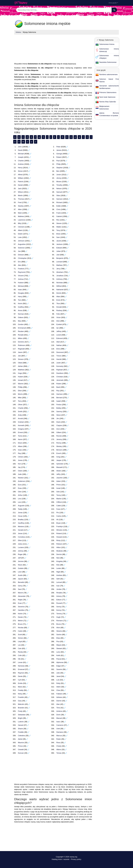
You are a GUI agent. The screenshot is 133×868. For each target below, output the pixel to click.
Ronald (21, 335)
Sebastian (22, 715)
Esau (20, 488)
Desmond (60, 352)
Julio (58, 673)
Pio (58, 513)
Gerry (20, 586)
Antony (59, 596)
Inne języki (113, 3)
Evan (20, 603)
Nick (58, 558)
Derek (20, 676)
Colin (20, 655)
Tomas (59, 753)
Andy (20, 415)
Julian (59, 251)
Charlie (21, 408)
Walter (59, 227)
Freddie (21, 732)
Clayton (59, 425)
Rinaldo (59, 593)
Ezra (20, 485)
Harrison (60, 394)
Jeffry (58, 474)
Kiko (58, 565)
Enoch (59, 453)
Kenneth (21, 425)
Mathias (59, 265)
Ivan (58, 586)
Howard (59, 537)
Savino (59, 635)
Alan (58, 704)
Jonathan (60, 276)
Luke (20, 237)
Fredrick (21, 269)
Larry (58, 652)
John (20, 147)
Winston (59, 530)
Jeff (19, 558)
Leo (19, 645)
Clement (21, 227)
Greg (58, 457)
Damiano (60, 732)
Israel (58, 488)
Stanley (21, 206)
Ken (20, 464)
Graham (21, 422)
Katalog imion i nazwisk (61, 859)
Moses (59, 182)
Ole (19, 659)
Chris (58, 209)
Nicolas (21, 628)
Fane (58, 509)
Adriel (20, 739)
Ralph (20, 600)
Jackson (59, 244)
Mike (20, 398)
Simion (21, 638)
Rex (58, 220)
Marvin (21, 593)
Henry (20, 168)
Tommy (59, 614)
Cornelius (22, 537)
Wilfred (59, 286)
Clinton (21, 457)
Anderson (22, 481)
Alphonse (60, 662)
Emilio (20, 683)
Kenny (59, 610)
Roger (20, 554)
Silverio (59, 631)
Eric (19, 262)
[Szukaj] (114, 10)
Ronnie (59, 436)
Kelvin (20, 614)
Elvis (58, 349)
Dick (58, 321)
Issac (20, 450)
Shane (20, 729)
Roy (58, 391)
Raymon (21, 673)
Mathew (21, 216)
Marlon (59, 499)
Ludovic (21, 722)
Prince (20, 746)
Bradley (21, 520)
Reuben (21, 331)
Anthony (59, 279)
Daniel (20, 185)
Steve (59, 415)
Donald (59, 307)
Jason (20, 352)
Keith (58, 655)
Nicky (20, 694)
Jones (20, 460)
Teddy (20, 509)
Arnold (20, 419)
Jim (58, 419)
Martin (20, 196)
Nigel (58, 572)
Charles (21, 161)
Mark (20, 213)
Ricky (58, 540)
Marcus (59, 736)
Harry (20, 297)
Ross (58, 743)
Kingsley (60, 561)
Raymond (22, 272)
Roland (59, 533)
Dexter (21, 617)
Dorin (58, 715)
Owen (20, 471)
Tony (58, 230)
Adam (59, 481)
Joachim (60, 478)
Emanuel (21, 669)
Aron (58, 429)
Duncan (21, 753)
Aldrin (59, 687)
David (20, 150)
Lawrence (22, 220)
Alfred (20, 175)
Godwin (21, 568)
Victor (59, 317)
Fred (20, 202)
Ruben (59, 384)
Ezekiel (59, 324)
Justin (59, 363)
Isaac (20, 290)
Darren (59, 701)
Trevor (59, 356)
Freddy (21, 690)
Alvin (58, 628)
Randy (20, 652)
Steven (59, 223)
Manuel (59, 718)
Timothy (59, 185)
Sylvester (60, 464)
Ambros (59, 711)
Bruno (59, 624)
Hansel (21, 725)
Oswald (21, 750)
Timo (58, 708)
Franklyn (60, 527)
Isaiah (59, 401)
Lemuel (59, 582)
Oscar (20, 516)
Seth (58, 579)
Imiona (18, 32)
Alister (59, 471)
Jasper (59, 460)
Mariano (21, 527)
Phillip (20, 387)
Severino (21, 607)
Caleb (59, 506)
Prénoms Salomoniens (108, 92)
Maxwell (59, 467)
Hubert (21, 377)
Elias (58, 638)
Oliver (20, 405)
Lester (59, 568)
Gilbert (59, 432)
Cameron (60, 725)
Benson (59, 450)
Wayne (59, 645)
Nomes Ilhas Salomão (108, 102)
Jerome (21, 561)
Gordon (21, 324)
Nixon (20, 565)
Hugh (58, 617)
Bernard (59, 398)
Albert (20, 230)
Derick (59, 293)
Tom (20, 300)
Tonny (59, 495)
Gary (20, 701)
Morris (20, 394)
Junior (59, 175)
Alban (20, 446)
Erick (58, 300)
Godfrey (21, 307)
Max (20, 321)
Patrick (21, 182)
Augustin (21, 506)
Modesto (60, 551)
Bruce (20, 624)
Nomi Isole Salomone (107, 97)
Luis (58, 680)
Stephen (60, 168)
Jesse (20, 533)
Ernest (20, 432)
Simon (20, 171)
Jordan (59, 589)
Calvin (20, 631)
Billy (20, 223)
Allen (20, 209)
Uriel (58, 729)
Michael (21, 154)
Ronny (59, 443)
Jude (20, 474)
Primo (59, 485)
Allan (58, 297)
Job (19, 356)
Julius (20, 544)
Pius (58, 642)
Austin (20, 575)
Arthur (20, 495)
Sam (58, 237)
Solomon (21, 248)
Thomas (21, 199)
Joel (58, 255)
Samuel (59, 192)
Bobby (59, 408)
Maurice (21, 743)
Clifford (59, 502)
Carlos (59, 516)
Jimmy (59, 178)
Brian (58, 234)
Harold (59, 359)
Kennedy (60, 366)
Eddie (59, 206)
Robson (59, 544)
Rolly (58, 683)
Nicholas (60, 283)
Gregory (21, 429)
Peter (58, 147)
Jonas (20, 513)
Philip (58, 164)
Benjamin (60, 258)
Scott (20, 635)
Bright (20, 718)
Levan (20, 662)
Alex (20, 265)
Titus (58, 304)
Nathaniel (60, 290)
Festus (59, 405)
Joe (19, 251)
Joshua (21, 279)
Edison (59, 600)
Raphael (60, 370)
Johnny (21, 551)
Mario (20, 687)
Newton (21, 478)
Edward (59, 248)
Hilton (59, 547)
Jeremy (59, 439)
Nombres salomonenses (108, 74)
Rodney (59, 310)
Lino (20, 499)
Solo (58, 492)
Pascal (59, 659)
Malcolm (21, 704)
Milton (20, 338)
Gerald (21, 530)
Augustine (22, 244)
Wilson (21, 192)
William (21, 178)
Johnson (21, 241)
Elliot (20, 540)
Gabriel (59, 216)
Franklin (21, 697)
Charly (59, 746)
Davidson (60, 373)
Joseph (21, 157)
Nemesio (21, 666)
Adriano (59, 697)
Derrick (59, 554)
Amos (20, 310)
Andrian (59, 575)
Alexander (22, 596)
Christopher (22, 258)
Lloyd (20, 642)
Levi (20, 502)
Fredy (20, 711)
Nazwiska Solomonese (108, 62)
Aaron (20, 439)
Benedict (21, 582)
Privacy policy (76, 859)
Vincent (21, 276)
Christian (60, 377)
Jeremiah (60, 380)
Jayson (21, 579)
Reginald (21, 349)
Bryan (59, 523)
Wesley (59, 446)
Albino (59, 750)
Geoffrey (21, 523)
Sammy (59, 412)
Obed (20, 363)
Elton (20, 391)
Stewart (59, 648)
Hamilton (21, 610)
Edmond (60, 338)
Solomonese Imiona (107, 44)
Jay (19, 467)
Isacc (58, 722)
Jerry (58, 269)
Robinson (22, 345)
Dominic (21, 342)
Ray (20, 453)
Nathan (59, 345)
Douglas (21, 293)
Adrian (20, 366)
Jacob (59, 241)
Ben (58, 171)
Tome (20, 436)
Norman (21, 314)
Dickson (21, 255)
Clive (58, 690)
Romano (60, 621)
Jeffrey (59, 331)
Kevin (20, 304)
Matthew (21, 370)
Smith (20, 412)
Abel (58, 342)
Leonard (59, 262)
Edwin (20, 234)
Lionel (59, 335)
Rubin (59, 739)
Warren (21, 384)
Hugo (20, 373)
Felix (58, 314)
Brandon (21, 708)
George (59, 154)
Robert (59, 157)
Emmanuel (22, 328)
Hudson (21, 283)
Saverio (59, 669)
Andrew (21, 164)
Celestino (22, 736)
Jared (58, 676)
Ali (57, 520)
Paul (58, 161)
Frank (59, 213)
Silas (58, 196)
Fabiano (59, 694)
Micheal (21, 286)
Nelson (59, 189)
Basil (58, 387)
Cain (20, 648)
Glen (20, 492)
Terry (20, 401)
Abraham (60, 272)
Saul (20, 589)
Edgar (59, 666)
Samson (59, 199)
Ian (58, 328)
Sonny (59, 607)
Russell (59, 603)
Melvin (20, 621)
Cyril (20, 680)
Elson (20, 443)
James (59, 150)
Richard (59, 202)
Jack (20, 189)
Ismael (21, 380)
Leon (20, 572)
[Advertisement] (53, 49)
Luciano (21, 547)
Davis (58, 422)
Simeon (21, 359)
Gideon (21, 317)
